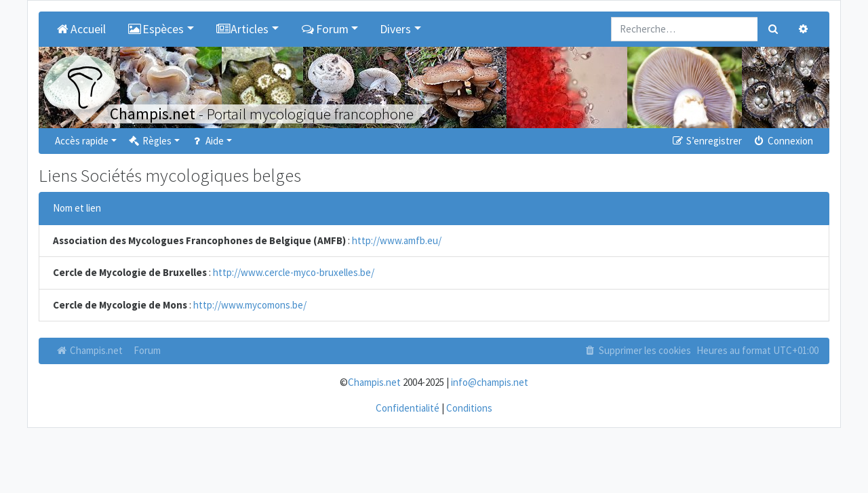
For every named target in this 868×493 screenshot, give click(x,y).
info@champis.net (490, 382)
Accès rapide (82, 141)
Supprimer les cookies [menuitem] (637, 350)
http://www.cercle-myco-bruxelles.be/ (294, 272)
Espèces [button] (156, 29)
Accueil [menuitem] (80, 29)
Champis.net (89, 350)
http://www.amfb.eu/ (397, 240)
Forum (147, 350)
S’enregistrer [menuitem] (706, 141)
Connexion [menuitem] (783, 141)
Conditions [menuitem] (469, 408)
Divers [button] (395, 29)
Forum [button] (324, 29)
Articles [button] (242, 29)
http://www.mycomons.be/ (250, 305)
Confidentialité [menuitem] (408, 408)
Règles (150, 141)
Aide (207, 141)
